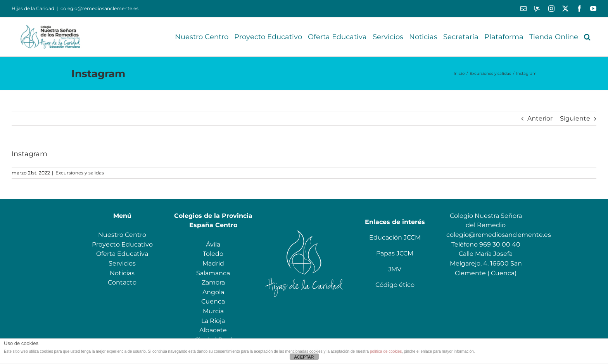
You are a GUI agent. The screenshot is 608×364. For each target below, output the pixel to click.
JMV (395, 269)
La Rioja (213, 321)
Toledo (213, 254)
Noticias (122, 273)
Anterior (540, 118)
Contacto (122, 282)
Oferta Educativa (122, 254)
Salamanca (213, 273)
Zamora (213, 282)
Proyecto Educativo (122, 244)
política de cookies (386, 351)
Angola (213, 292)
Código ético (395, 285)
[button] (587, 37)
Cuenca (213, 301)
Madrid (213, 263)
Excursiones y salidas (80, 173)
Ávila (213, 244)
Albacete (213, 330)
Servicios (122, 263)
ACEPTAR (304, 357)
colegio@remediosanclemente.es (99, 8)
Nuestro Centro (122, 235)
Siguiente (575, 118)
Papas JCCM (395, 253)
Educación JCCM (395, 237)
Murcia (213, 311)
